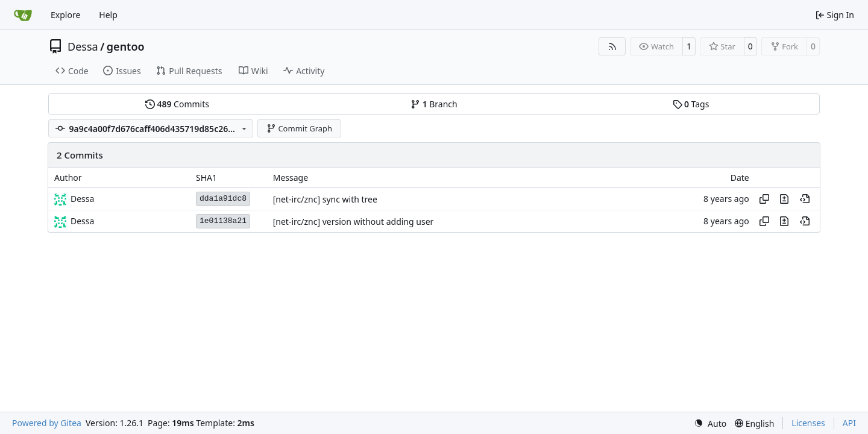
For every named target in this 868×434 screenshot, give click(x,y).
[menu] (710, 423)
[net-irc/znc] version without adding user (354, 222)
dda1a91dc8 (223, 199)
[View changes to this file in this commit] (784, 199)
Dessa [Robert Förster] (82, 199)
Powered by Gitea (47, 423)
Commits (177, 104)
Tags (691, 104)
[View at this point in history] (805, 199)
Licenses (808, 423)
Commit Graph (299, 128)
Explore (65, 15)
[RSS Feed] (612, 46)
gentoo (126, 46)
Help (108, 15)
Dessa (83, 46)
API (849, 423)
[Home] (23, 15)
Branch (434, 104)
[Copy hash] (764, 199)
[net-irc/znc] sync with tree (325, 199)
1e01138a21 (223, 221)
